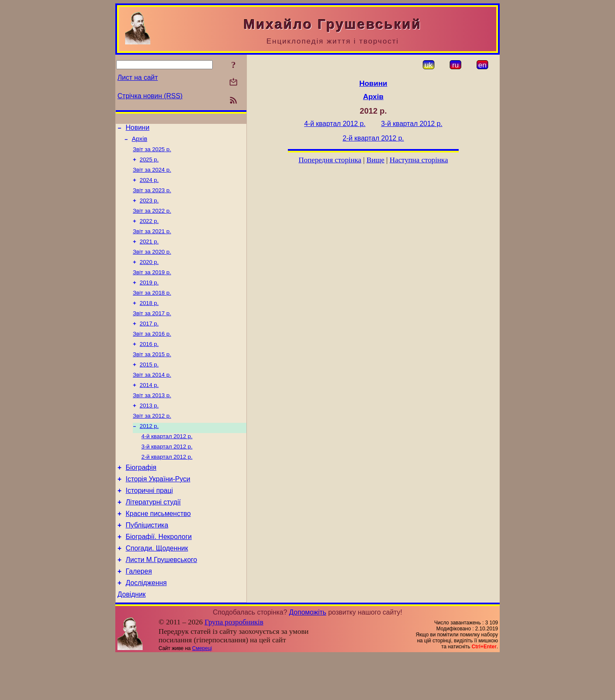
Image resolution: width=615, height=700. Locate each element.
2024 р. (149, 186)
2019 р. (149, 297)
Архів (140, 141)
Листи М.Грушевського (161, 600)
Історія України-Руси (158, 511)
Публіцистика (147, 562)
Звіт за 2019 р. (152, 286)
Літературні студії (153, 536)
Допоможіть (308, 657)
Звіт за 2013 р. (152, 419)
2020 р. (149, 275)
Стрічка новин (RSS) (150, 96)
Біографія (141, 498)
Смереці (202, 693)
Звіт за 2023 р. (152, 197)
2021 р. (149, 253)
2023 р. (149, 208)
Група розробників (234, 666)
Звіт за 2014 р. (152, 397)
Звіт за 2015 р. (152, 375)
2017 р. (149, 341)
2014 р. (149, 408)
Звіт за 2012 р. (152, 441)
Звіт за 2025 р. (152, 153)
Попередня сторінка (330, 160)
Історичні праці (149, 523)
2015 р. (149, 386)
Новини (138, 129)
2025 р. (149, 164)
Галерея (139, 613)
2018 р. (149, 319)
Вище (375, 160)
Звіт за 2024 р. (152, 175)
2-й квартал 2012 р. (167, 486)
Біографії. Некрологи (159, 575)
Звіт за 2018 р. (152, 308)
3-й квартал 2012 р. (167, 475)
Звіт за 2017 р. (152, 330)
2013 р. (149, 430)
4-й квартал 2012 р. (167, 464)
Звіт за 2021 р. (152, 242)
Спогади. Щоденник (157, 587)
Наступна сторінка (419, 160)
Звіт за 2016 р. (152, 353)
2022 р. (149, 230)
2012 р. (149, 453)
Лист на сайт (138, 78)
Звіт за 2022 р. (152, 219)
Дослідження (146, 626)
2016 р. (149, 364)
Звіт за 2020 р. (152, 264)
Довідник (132, 639)
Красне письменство (158, 549)
